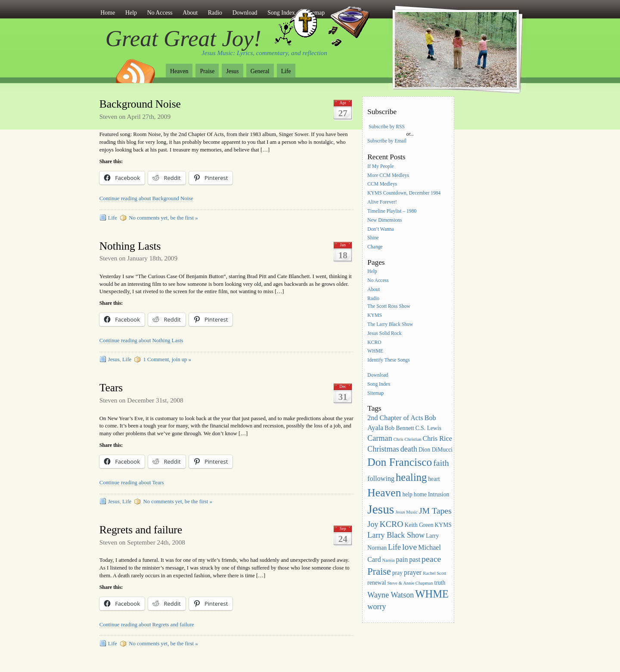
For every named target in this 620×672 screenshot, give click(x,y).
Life (286, 71)
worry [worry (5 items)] (377, 607)
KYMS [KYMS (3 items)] (443, 525)
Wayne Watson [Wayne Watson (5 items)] (391, 595)
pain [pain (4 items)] (402, 559)
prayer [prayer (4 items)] (413, 572)
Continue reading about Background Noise (146, 198)
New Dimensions (384, 220)
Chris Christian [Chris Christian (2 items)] (408, 439)
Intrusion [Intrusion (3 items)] (439, 494)
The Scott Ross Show (389, 306)
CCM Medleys (382, 184)
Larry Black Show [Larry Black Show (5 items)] (396, 535)
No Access (160, 13)
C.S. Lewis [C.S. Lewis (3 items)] (428, 428)
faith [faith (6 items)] (441, 463)
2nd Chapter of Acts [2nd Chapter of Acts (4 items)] (395, 418)
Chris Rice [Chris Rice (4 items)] (437, 438)
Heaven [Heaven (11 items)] (384, 493)
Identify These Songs (388, 361)
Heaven (179, 71)
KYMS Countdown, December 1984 (404, 194)
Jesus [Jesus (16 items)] (381, 509)
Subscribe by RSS (387, 127)
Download (245, 13)
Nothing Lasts (130, 246)
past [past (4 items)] (415, 559)
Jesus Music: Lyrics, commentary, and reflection (264, 53)
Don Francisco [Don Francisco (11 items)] (400, 462)
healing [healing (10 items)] (411, 477)
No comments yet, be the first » (163, 218)
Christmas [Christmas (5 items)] (383, 449)
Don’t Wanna (380, 229)
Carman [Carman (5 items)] (380, 438)
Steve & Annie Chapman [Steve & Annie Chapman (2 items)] (410, 583)
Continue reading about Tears (132, 483)
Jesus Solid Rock (384, 333)
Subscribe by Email (387, 141)
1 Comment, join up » (167, 359)
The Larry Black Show (390, 324)
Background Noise (140, 104)
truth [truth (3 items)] (440, 583)
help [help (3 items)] (407, 494)
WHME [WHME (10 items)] (432, 594)
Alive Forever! (382, 202)
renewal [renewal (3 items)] (377, 583)
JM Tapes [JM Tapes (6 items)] (435, 511)
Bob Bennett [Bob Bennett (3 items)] (399, 428)
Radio (215, 13)
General (260, 71)
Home (108, 13)
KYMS (375, 315)
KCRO (374, 342)
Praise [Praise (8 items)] (379, 571)
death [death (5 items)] (409, 449)
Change (375, 247)
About (190, 13)
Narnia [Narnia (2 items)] (389, 560)
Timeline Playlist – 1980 (392, 211)
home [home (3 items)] (420, 494)
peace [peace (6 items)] (431, 559)
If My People (380, 166)
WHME (375, 351)
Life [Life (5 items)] (394, 547)
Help (131, 13)
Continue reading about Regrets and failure (147, 625)
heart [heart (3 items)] (434, 479)
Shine (373, 238)
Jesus (232, 71)
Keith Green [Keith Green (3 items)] (419, 525)
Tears (111, 388)
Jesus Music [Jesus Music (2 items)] (406, 512)
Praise (207, 71)
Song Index (379, 384)
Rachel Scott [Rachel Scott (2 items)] (434, 573)
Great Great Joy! (183, 38)
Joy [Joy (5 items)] (373, 524)
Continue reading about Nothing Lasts (141, 341)
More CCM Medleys (388, 175)
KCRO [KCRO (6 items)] (391, 524)
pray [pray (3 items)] (397, 573)
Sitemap (375, 393)
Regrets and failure (141, 530)
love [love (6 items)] (409, 547)
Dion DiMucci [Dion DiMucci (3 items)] (436, 450)
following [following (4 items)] (381, 478)
